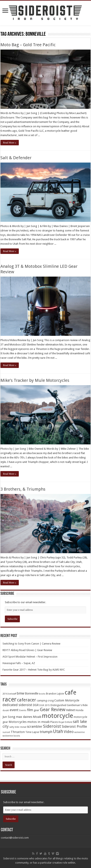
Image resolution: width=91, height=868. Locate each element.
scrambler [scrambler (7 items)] (35, 727)
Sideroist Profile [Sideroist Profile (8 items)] (74, 726)
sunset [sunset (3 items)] (6, 732)
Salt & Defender (16, 158)
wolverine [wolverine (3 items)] (79, 732)
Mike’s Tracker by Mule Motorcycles (35, 380)
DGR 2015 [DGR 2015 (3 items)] (45, 705)
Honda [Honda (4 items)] (79, 710)
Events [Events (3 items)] (23, 710)
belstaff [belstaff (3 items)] (12, 694)
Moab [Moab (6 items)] (37, 717)
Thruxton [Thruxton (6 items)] (18, 732)
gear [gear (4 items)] (37, 710)
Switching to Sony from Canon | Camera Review (31, 644)
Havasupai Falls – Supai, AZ (19, 663)
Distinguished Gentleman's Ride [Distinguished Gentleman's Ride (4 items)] (69, 705)
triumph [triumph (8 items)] (46, 732)
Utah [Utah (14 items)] (58, 731)
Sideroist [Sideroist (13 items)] (52, 726)
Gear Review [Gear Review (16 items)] (53, 710)
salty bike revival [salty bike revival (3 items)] (18, 727)
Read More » (10, 143)
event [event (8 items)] (14, 710)
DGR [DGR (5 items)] (36, 705)
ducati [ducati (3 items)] (6, 710)
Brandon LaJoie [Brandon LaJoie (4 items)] (55, 694)
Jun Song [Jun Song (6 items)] (9, 717)
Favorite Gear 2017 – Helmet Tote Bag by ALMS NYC (34, 670)
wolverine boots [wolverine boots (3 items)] (11, 736)
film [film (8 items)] (30, 710)
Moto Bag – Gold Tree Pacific (28, 45)
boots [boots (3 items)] (42, 694)
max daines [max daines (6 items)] (24, 717)
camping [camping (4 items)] (42, 701)
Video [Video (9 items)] (69, 732)
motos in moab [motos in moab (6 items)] (38, 722)
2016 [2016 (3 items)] (5, 694)
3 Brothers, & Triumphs (23, 489)
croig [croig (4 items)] (51, 701)
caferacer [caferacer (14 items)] (27, 700)
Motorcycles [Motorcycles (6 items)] (18, 722)
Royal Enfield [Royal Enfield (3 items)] (65, 722)
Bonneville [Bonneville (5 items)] (32, 693)
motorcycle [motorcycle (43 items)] (58, 716)
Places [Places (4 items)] (54, 722)
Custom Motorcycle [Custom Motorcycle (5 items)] (67, 700)
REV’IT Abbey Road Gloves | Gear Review (27, 650)
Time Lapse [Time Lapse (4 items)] (32, 732)
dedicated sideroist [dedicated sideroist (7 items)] (17, 705)
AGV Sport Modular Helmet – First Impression (30, 657)
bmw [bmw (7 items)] (20, 693)
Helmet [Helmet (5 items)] (70, 710)
